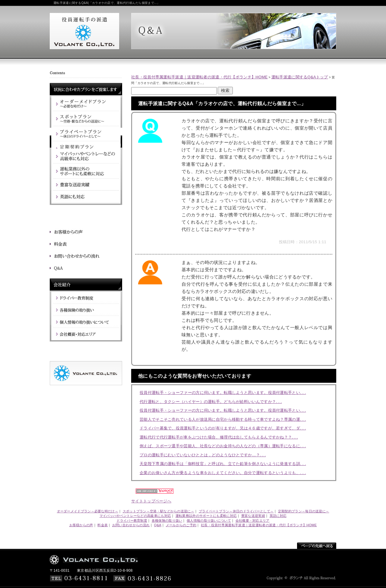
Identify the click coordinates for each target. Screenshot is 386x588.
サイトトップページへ (151, 501)
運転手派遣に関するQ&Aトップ (300, 77)
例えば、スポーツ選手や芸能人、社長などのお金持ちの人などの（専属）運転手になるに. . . (223, 446)
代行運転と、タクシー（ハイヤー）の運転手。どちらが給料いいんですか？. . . (211, 402)
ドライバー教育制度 (132, 520)
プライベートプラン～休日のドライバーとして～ (236, 511)
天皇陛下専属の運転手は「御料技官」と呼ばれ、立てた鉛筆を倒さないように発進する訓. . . (223, 464)
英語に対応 (278, 516)
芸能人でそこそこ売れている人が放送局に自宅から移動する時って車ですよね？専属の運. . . (223, 419)
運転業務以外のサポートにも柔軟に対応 (206, 516)
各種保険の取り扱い (167, 520)
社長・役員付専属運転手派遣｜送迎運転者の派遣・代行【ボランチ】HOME (199, 77)
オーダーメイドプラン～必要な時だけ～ (88, 511)
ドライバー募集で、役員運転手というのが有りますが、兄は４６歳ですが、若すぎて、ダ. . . (223, 428)
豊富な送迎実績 (253, 516)
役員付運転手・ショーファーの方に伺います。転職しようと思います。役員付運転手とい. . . (223, 393)
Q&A (158, 525)
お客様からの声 (81, 525)
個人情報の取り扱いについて (209, 520)
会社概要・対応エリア (253, 520)
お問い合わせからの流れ (131, 525)
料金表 (103, 525)
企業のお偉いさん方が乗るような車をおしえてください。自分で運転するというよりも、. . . (223, 473)
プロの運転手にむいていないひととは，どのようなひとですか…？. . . (203, 455)
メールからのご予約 (181, 525)
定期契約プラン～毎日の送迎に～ (304, 511)
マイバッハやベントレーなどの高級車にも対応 (135, 516)
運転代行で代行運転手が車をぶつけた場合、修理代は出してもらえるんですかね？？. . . (219, 437)
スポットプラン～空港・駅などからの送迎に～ (158, 511)
